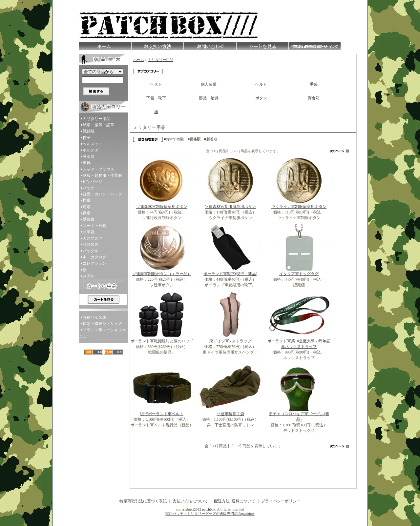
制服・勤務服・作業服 (102, 175)
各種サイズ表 (94, 317)
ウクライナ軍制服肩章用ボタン (299, 207)
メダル (89, 276)
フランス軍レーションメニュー (102, 333)
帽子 (87, 138)
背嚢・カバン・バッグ (102, 194)
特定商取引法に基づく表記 (143, 501)
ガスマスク (93, 238)
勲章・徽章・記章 (98, 125)
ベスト (156, 84)
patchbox (209, 509)
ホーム (139, 60)
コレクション (94, 263)
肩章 (87, 207)
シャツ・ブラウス (98, 169)
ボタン (261, 98)
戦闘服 (89, 131)
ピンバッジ (93, 182)
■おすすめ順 (174, 139)
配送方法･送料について (235, 501)
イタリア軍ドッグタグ (299, 274)
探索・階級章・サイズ (102, 324)
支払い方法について (190, 501)
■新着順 (211, 139)
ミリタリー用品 (96, 119)
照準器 (89, 232)
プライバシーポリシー (281, 501)
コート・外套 (94, 226)
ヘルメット (93, 144)
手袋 (314, 84)
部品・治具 (209, 98)
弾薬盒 (89, 156)
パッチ (89, 188)
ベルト (261, 84)
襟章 (87, 213)
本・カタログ (94, 257)
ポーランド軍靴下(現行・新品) (230, 274)
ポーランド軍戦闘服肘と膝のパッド (162, 341)
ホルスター (93, 150)
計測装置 (91, 245)
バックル (91, 251)
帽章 (87, 200)
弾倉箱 (314, 98)
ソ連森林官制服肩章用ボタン (162, 207)
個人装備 (209, 84)
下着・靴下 (156, 98)
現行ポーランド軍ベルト (162, 414)
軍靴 (87, 163)
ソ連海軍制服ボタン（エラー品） (162, 274)
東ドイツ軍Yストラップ (231, 341)
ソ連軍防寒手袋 (230, 414)
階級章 (89, 219)
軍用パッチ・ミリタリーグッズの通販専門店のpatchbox (210, 514)
